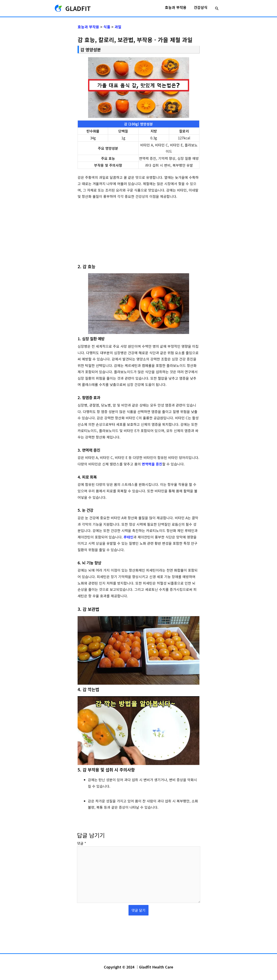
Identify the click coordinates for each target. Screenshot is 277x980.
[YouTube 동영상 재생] (138, 650)
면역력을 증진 (152, 464)
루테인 (128, 537)
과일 (118, 27)
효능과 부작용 (88, 27)
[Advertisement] (138, 233)
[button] (217, 8)
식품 (107, 27)
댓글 (82, 843)
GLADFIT (78, 8)
